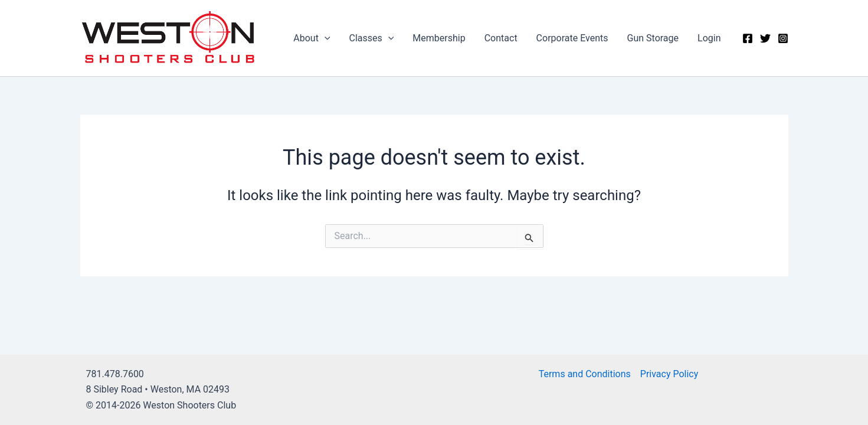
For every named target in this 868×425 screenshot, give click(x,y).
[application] (325, 38)
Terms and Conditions (585, 374)
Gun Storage (653, 38)
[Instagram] (783, 38)
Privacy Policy (669, 374)
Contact (501, 38)
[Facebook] (748, 38)
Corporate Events (572, 38)
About (312, 38)
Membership (439, 38)
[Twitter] (765, 38)
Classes (372, 38)
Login (709, 38)
